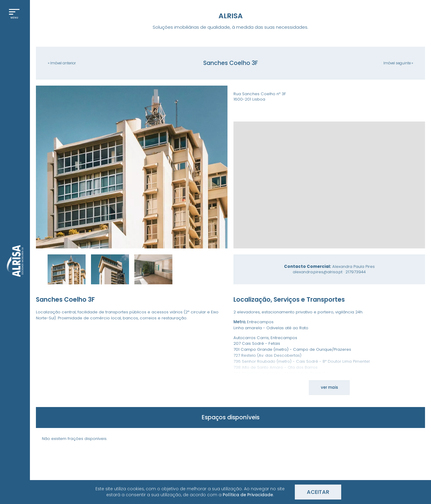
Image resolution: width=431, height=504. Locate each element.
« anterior (62, 63)
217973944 (356, 272)
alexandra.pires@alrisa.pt (318, 272)
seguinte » (398, 63)
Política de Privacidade (248, 495)
